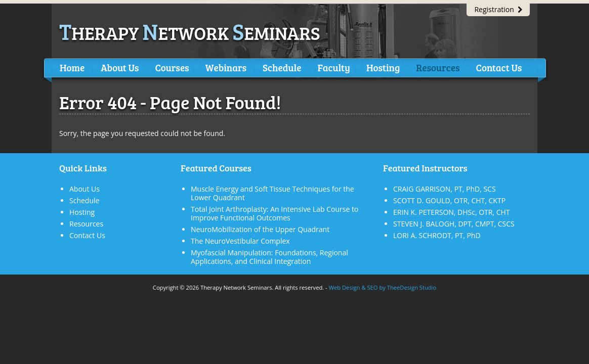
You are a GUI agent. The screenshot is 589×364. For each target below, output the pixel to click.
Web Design (345, 287)
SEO (372, 287)
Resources (438, 67)
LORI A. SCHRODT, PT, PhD (437, 235)
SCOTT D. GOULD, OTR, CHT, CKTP (449, 200)
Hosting (383, 67)
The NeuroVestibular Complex (240, 241)
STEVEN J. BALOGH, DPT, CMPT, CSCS (454, 224)
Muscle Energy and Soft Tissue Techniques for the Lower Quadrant (272, 193)
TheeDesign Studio (412, 287)
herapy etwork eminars (190, 33)
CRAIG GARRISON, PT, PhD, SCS (445, 189)
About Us (120, 67)
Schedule (282, 67)
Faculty (333, 67)
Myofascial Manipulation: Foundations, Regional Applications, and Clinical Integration (269, 257)
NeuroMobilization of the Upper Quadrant (260, 229)
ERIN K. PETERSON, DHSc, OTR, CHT (452, 212)
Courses (172, 67)
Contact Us (499, 67)
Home (72, 67)
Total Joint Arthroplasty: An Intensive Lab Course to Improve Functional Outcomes (275, 213)
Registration (498, 9)
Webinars (226, 67)
